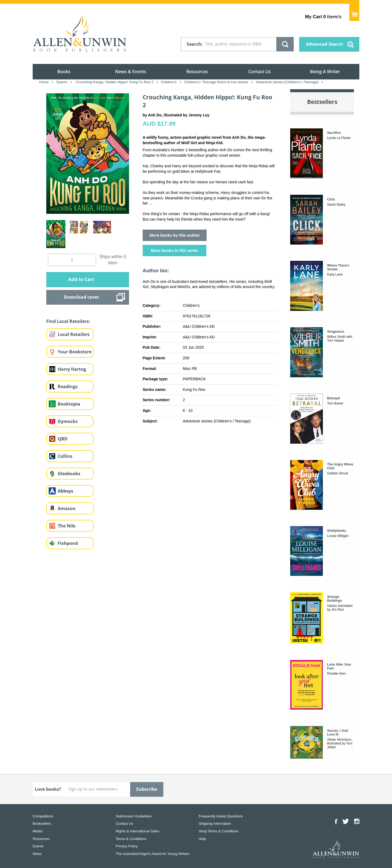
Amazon (67, 508)
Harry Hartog (72, 369)
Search (194, 44)
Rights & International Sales (137, 831)
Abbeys (65, 491)
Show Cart (354, 12)
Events (38, 846)
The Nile (67, 526)
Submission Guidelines (134, 816)
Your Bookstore (75, 352)
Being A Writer (325, 72)
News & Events (131, 72)
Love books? (48, 789)
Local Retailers (74, 334)
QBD (63, 439)
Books (64, 72)
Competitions (43, 816)
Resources (197, 72)
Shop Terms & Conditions (219, 831)
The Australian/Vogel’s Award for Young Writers (153, 854)
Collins (65, 456)
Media (37, 831)
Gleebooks (69, 474)
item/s (323, 16)
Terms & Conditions (131, 839)
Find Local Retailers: (68, 321)
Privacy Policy (127, 846)
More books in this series (174, 250)
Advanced (324, 44)
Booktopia (69, 404)
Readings (68, 387)
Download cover (82, 297)
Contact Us (260, 72)
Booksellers (42, 824)
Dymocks (68, 421)
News (37, 854)
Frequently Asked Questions (221, 816)
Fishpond (68, 543)
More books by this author (175, 235)
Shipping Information (215, 824)
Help (202, 839)
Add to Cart (81, 279)
